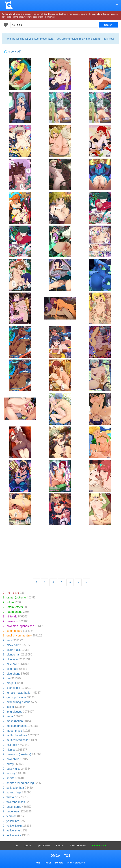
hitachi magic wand (19, 702)
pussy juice (13, 769)
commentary (14, 631)
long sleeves (14, 712)
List (16, 846)
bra (9, 678)
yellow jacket (14, 826)
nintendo (12, 616)
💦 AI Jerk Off (12, 52)
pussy (10, 764)
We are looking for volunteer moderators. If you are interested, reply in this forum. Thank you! (60, 39)
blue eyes (13, 659)
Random (60, 846)
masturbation (15, 721)
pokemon (12, 621)
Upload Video (43, 846)
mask (10, 716)
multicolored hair (17, 735)
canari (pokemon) (17, 597)
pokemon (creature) (19, 754)
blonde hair (13, 654)
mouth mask (14, 731)
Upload (27, 846)
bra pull (11, 683)
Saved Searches (78, 846)
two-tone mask (16, 802)
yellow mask (14, 830)
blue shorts (13, 674)
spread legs (14, 792)
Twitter (48, 863)
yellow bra (13, 821)
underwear (13, 811)
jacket (10, 707)
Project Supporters (76, 863)
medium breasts (17, 726)
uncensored (14, 807)
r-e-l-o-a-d (13, 593)
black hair (13, 645)
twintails (11, 797)
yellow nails (14, 835)
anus (10, 640)
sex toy (11, 773)
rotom (10, 602)
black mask (14, 650)
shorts (10, 778)
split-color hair (15, 788)
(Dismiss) (51, 17)
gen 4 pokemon (16, 697)
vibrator (11, 816)
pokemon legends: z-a (20, 626)
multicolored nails (17, 740)
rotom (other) (15, 607)
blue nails (12, 669)
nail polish (13, 745)
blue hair (12, 664)
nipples (11, 750)
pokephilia (13, 759)
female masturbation (19, 693)
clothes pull (14, 688)
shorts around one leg (20, 783)
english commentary (19, 635)
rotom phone (14, 612)
